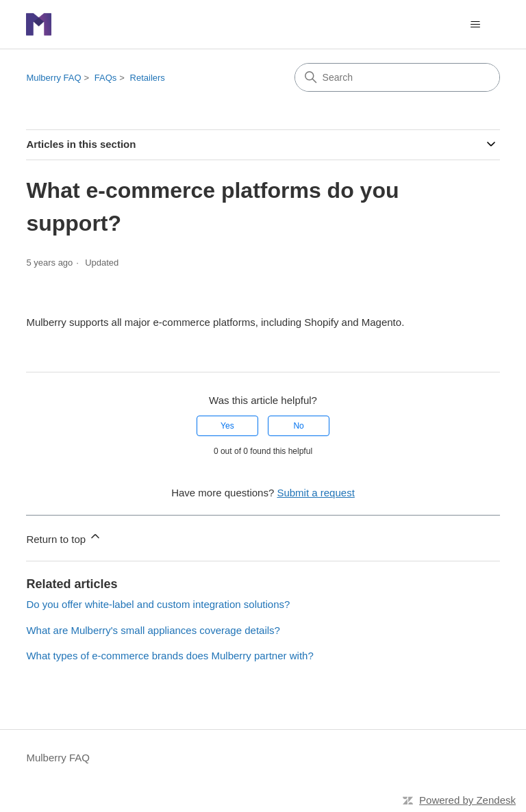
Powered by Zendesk (467, 800)
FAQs (106, 78)
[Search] (397, 77)
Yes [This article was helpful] (227, 426)
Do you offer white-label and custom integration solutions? (158, 604)
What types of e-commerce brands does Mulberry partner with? (170, 656)
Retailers (148, 78)
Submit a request (315, 493)
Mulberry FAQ (53, 78)
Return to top (64, 537)
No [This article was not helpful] (298, 426)
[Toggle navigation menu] (476, 25)
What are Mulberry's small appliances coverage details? (153, 630)
